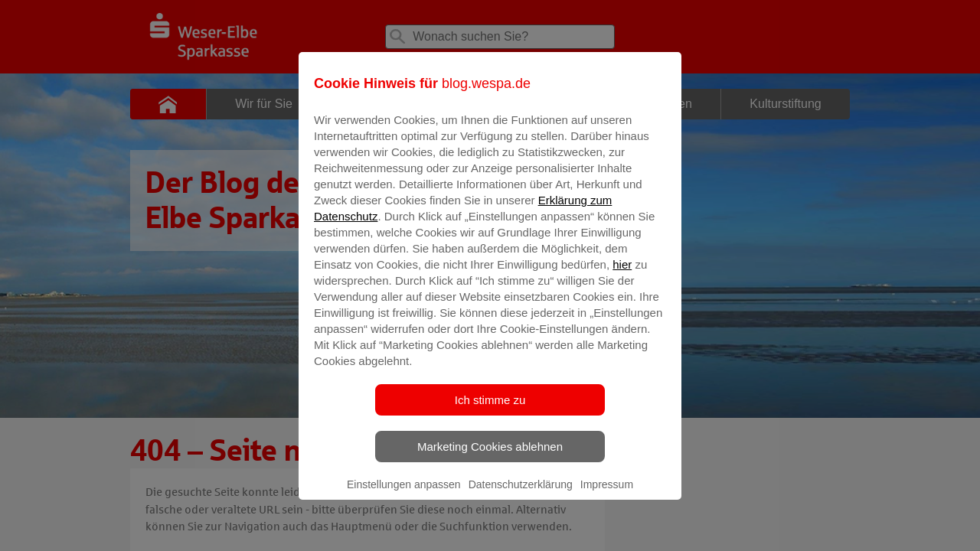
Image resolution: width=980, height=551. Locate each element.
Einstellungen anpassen (404, 495)
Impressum (607, 495)
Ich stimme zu (490, 411)
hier (622, 275)
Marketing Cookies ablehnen (490, 457)
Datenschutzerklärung (521, 495)
